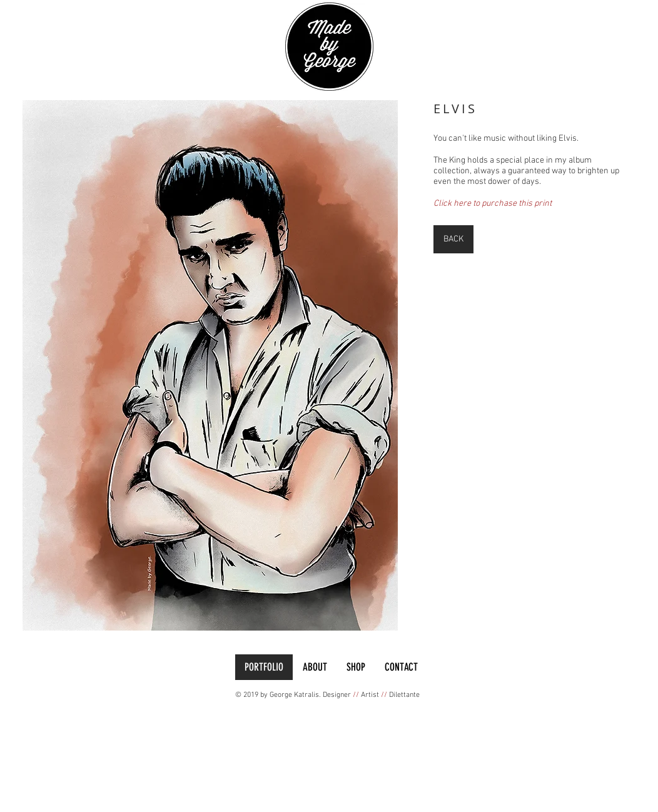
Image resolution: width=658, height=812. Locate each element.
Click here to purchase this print (493, 204)
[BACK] (453, 239)
